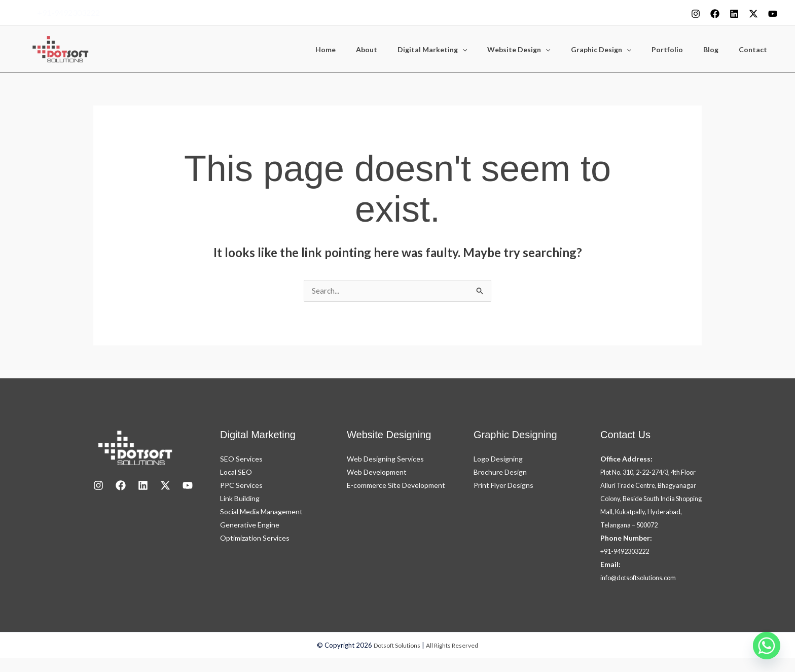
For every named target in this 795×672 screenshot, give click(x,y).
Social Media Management (261, 512)
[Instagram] (696, 14)
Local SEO (236, 473)
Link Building (240, 499)
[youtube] (773, 14)
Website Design (546, 50)
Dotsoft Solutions (395, 659)
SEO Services (241, 460)
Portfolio (682, 50)
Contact (756, 50)
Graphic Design (622, 50)
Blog (720, 50)
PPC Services (241, 486)
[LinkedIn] (143, 486)
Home (371, 50)
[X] (753, 14)
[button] (496, 50)
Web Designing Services (385, 460)
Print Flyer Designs (503, 486)
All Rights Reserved (455, 659)
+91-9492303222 (68, 12)
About (406, 50)
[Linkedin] (734, 14)
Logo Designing (498, 460)
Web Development (377, 473)
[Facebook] (715, 14)
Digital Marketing (466, 50)
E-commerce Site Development (396, 486)
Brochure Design (500, 473)
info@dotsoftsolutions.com (644, 592)
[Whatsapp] (767, 646)
